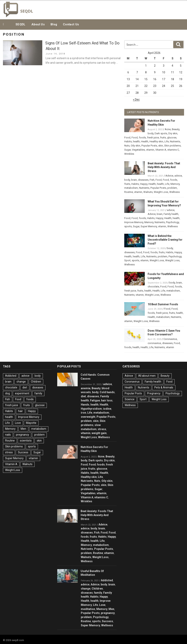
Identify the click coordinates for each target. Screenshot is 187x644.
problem (172, 188)
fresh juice (153, 138)
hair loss (107, 400)
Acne (168, 129)
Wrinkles (129, 154)
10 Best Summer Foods (163, 304)
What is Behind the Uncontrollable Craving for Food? (165, 240)
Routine (129, 192)
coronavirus (154, 343)
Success (23, 452)
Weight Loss (161, 192)
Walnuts (148, 192)
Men (23, 429)
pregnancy (23, 435)
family (38, 393)
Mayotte (31, 423)
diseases (143, 180)
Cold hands (107, 392)
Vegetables (138, 150)
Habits (128, 141)
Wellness (175, 192)
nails (8, 435)
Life (167, 141)
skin (161, 146)
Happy (144, 184)
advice (178, 176)
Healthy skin (156, 141)
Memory (175, 184)
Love (18, 423)
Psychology (172, 222)
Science (130, 399)
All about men (147, 376)
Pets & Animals (164, 387)
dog (7, 393)
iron (83, 413)
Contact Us (71, 24)
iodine (107, 409)
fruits (163, 138)
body (151, 133)
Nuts (127, 146)
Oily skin (135, 146)
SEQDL (21, 24)
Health (145, 141)
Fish (152, 180)
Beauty (176, 129)
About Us (38, 24)
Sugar (128, 150)
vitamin (150, 150)
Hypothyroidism (91, 409)
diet (25, 387)
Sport (127, 260)
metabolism (131, 188)
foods (142, 138)
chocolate (153, 287)
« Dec (136, 99)
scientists (26, 441)
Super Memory (149, 226)
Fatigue (95, 400)
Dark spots (161, 133)
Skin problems (172, 146)
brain (134, 180)
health (136, 141)
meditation (88, 609)
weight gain (99, 433)
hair (20, 411)
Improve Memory (134, 222)
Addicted (11, 376)
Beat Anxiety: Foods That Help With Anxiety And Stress (164, 167)
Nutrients (175, 141)
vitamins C (173, 150)
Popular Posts (149, 146)
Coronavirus (170, 339)
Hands (85, 405)
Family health (171, 214)
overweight (88, 417)
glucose (172, 138)
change (21, 382)
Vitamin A (161, 150)
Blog (54, 24)
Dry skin (173, 133)
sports (128, 226)
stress (9, 452)
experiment (22, 393)
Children (36, 382)
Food (127, 138)
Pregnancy (154, 393)
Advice (169, 176)
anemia (86, 388)
